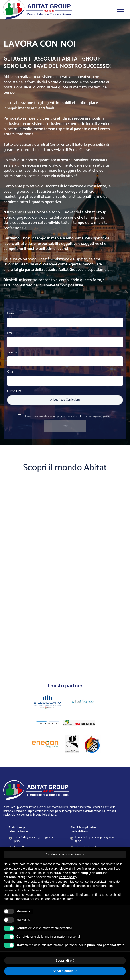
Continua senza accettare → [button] (65, 854)
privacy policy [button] (13, 868)
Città (10, 372)
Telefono (13, 352)
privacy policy (102, 416)
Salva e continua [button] (65, 971)
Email (11, 333)
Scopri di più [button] (65, 960)
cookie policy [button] (68, 877)
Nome (11, 314)
